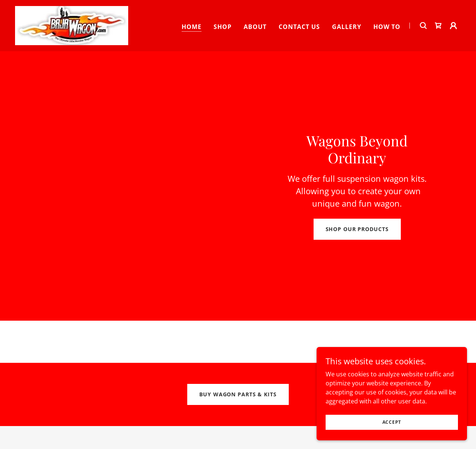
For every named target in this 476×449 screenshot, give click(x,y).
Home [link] (192, 27)
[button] (453, 26)
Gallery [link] (347, 27)
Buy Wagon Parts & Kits (238, 394)
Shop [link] (223, 27)
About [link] (255, 27)
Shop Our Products (357, 229)
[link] (72, 25)
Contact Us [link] (299, 27)
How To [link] (387, 27)
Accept (392, 438)
